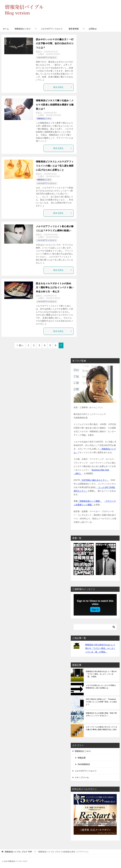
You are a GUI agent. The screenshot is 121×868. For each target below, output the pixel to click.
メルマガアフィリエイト (52, 29)
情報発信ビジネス (23, 29)
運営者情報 (74, 29)
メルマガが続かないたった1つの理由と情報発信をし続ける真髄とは (101, 687)
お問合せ (93, 29)
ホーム (6, 29)
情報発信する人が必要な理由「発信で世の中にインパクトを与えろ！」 (101, 714)
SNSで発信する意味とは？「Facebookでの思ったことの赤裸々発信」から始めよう (101, 702)
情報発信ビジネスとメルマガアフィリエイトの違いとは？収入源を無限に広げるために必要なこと (55, 166)
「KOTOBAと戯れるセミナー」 (94, 480)
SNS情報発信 (84, 764)
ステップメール (82, 777)
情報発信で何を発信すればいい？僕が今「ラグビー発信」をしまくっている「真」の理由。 (100, 648)
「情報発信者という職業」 (90, 501)
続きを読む (63, 87)
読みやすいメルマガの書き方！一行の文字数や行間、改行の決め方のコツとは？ (55, 44)
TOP (18, 852)
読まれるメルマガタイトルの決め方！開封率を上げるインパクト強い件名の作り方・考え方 (55, 288)
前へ (21, 345)
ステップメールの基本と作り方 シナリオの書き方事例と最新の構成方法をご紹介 (102, 728)
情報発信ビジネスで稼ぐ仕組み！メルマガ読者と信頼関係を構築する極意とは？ (55, 105)
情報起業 (82, 758)
